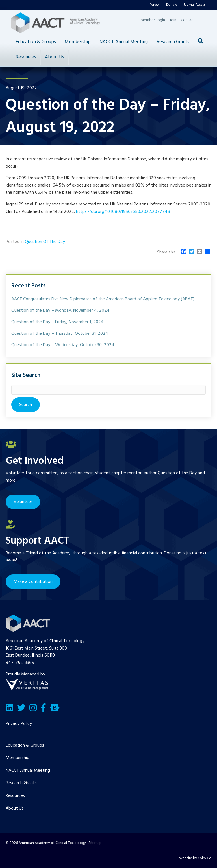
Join (173, 20)
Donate (172, 5)
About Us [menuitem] (15, 808)
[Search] (201, 41)
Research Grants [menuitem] (21, 783)
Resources (26, 57)
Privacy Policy (19, 724)
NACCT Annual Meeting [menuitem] (28, 771)
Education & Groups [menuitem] (25, 745)
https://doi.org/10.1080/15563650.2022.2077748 (123, 212)
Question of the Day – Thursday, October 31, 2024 (60, 334)
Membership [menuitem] (18, 758)
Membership (78, 42)
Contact (188, 20)
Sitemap (95, 843)
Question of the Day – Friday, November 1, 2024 (57, 322)
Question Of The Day (45, 242)
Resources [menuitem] (15, 796)
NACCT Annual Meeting (124, 42)
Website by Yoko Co (195, 858)
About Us (55, 57)
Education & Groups (36, 42)
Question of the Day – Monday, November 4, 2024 (60, 311)
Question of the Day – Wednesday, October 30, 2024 (63, 345)
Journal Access (195, 5)
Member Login (153, 20)
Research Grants (173, 42)
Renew (155, 5)
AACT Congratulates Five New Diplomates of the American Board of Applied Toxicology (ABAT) (103, 299)
